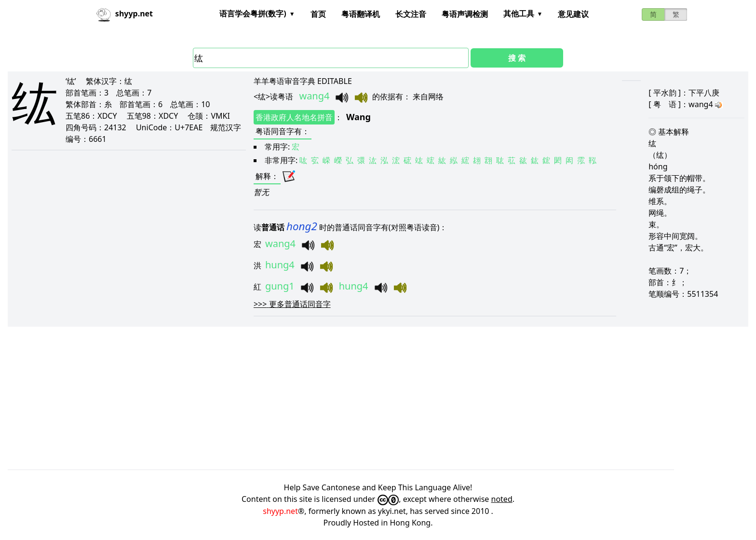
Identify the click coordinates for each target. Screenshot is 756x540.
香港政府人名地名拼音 (294, 117)
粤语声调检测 (465, 14)
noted (502, 499)
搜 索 (517, 58)
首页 (318, 14)
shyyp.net (280, 511)
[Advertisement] (297, 398)
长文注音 (411, 14)
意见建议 (573, 14)
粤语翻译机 (361, 14)
